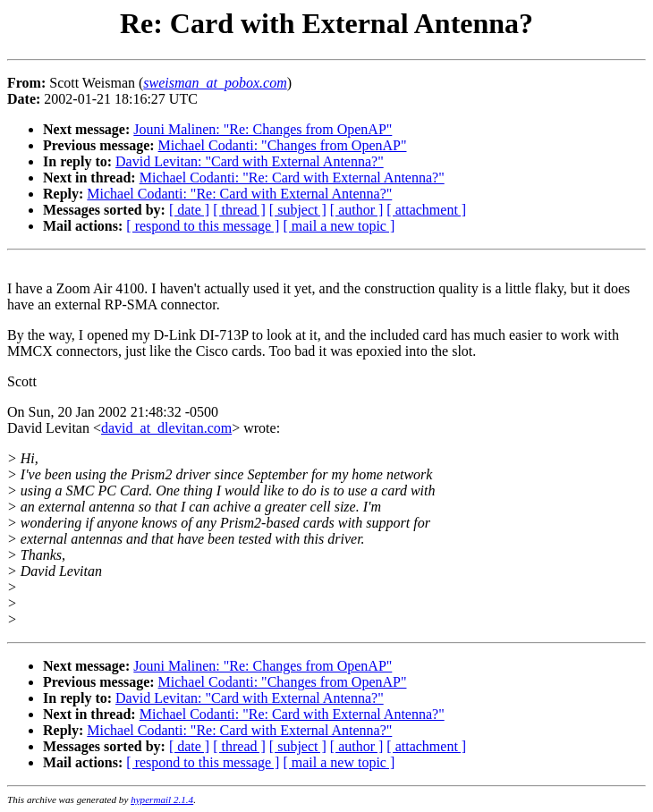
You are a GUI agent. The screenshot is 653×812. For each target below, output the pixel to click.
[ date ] (189, 210)
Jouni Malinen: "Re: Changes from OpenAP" (263, 129)
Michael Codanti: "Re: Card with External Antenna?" (292, 178)
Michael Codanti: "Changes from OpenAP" (283, 145)
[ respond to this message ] (203, 226)
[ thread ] (239, 210)
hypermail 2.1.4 (162, 799)
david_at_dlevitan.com (166, 428)
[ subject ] (298, 210)
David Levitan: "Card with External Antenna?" (250, 161)
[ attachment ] (426, 210)
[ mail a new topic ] (339, 226)
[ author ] (357, 210)
